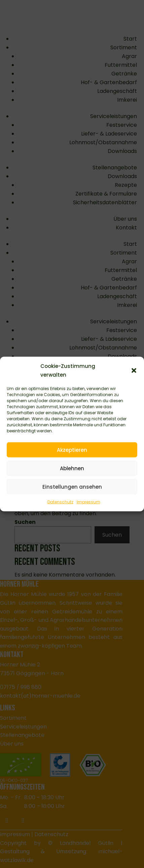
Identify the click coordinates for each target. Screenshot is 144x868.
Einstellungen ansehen (72, 486)
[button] (134, 370)
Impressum (88, 502)
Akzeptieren (72, 450)
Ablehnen (72, 468)
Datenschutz (60, 502)
